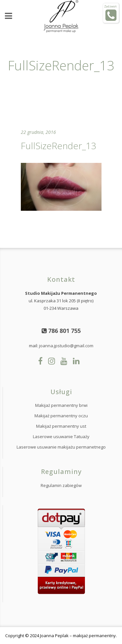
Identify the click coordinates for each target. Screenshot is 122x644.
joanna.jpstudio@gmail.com (66, 346)
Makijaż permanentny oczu (61, 416)
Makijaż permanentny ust (61, 426)
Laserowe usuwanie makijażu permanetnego (61, 447)
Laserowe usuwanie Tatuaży (61, 436)
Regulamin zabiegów (61, 485)
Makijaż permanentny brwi (61, 405)
